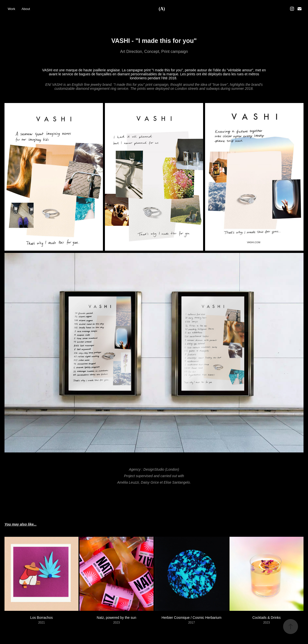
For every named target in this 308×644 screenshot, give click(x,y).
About (26, 9)
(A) (162, 9)
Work (11, 9)
